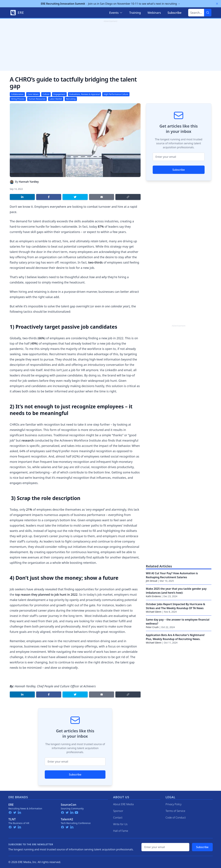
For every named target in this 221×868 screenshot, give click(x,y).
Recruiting (71, 99)
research (28, 440)
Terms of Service (175, 811)
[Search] (208, 13)
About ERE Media (124, 804)
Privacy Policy (174, 804)
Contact (118, 818)
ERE (11, 805)
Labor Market (56, 99)
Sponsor (118, 811)
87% (101, 227)
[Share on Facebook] (49, 197)
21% (29, 509)
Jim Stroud (152, 581)
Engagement (59, 94)
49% (34, 343)
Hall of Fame (121, 831)
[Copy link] (128, 197)
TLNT (12, 819)
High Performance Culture (116, 94)
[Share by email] (102, 197)
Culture (46, 94)
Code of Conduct (176, 818)
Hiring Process (18, 99)
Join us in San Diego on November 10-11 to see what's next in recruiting (110, 4)
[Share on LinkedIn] (22, 197)
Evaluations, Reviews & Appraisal (84, 94)
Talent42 (67, 819)
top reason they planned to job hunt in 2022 (46, 594)
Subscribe (75, 775)
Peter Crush (152, 627)
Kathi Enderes (153, 596)
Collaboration (17, 94)
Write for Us (120, 824)
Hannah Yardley (29, 182)
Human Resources (37, 99)
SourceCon (69, 805)
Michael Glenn (154, 612)
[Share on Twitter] (75, 197)
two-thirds (95, 262)
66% (41, 338)
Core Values (33, 94)
